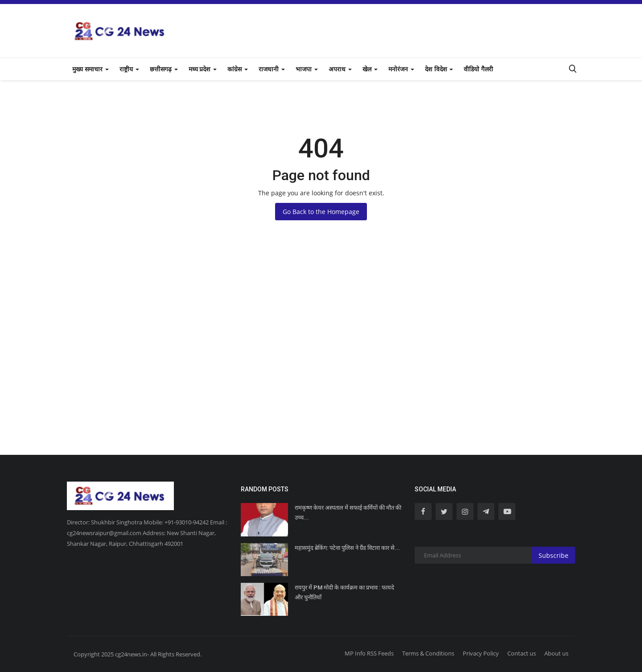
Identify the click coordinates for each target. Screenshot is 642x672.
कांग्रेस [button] (238, 69)
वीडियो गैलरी (478, 69)
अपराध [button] (340, 69)
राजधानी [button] (272, 69)
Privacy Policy (481, 653)
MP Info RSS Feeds (369, 653)
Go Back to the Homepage (321, 212)
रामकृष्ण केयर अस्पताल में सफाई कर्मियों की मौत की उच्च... (348, 513)
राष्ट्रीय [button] (129, 69)
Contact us (522, 653)
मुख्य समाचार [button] (91, 69)
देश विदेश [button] (439, 69)
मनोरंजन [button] (401, 69)
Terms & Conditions (428, 653)
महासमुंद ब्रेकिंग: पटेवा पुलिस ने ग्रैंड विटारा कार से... (347, 548)
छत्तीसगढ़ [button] (164, 69)
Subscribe (554, 555)
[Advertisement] (321, 366)
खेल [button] (370, 69)
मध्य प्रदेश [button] (203, 69)
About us (556, 653)
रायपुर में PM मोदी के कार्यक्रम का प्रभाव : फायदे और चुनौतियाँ (344, 592)
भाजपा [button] (307, 69)
